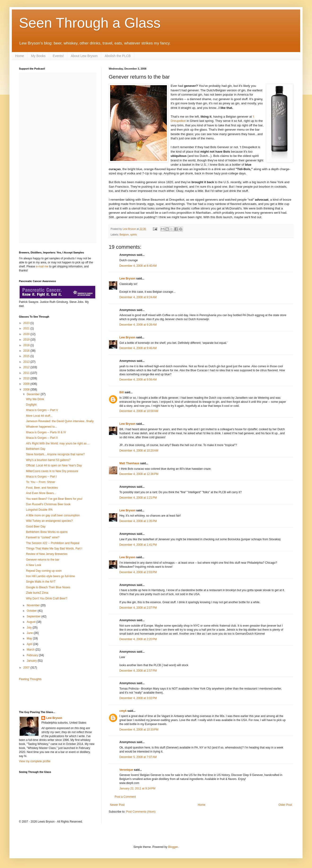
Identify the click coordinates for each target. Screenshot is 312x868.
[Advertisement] (47, 695)
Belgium (124, 235)
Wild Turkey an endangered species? (49, 521)
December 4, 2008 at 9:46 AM (138, 348)
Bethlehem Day (36, 449)
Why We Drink (35, 399)
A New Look (34, 565)
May (30, 638)
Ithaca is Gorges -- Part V (42, 410)
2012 (27, 367)
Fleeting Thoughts (30, 679)
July (30, 628)
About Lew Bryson (84, 56)
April (30, 644)
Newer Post (117, 805)
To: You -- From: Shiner (41, 482)
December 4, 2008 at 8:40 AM (138, 266)
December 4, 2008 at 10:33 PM (139, 730)
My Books (38, 56)
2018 (27, 345)
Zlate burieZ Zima (37, 593)
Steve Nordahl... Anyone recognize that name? (55, 454)
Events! (58, 56)
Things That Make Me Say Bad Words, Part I (54, 549)
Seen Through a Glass (90, 23)
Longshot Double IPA (39, 510)
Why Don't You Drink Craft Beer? (47, 598)
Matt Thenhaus (129, 463)
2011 (27, 373)
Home (19, 56)
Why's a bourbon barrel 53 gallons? (48, 460)
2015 (27, 356)
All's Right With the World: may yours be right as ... (58, 443)
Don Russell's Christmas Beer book (48, 504)
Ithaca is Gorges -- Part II (42, 438)
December (34, 394)
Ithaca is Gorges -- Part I (41, 477)
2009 (27, 384)
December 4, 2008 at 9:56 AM (138, 380)
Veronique (126, 770)
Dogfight (31, 405)
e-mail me (42, 266)
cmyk (123, 711)
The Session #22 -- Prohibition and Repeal (53, 543)
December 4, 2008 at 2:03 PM (138, 572)
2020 (27, 334)
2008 (27, 390)
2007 (27, 668)
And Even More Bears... (41, 493)
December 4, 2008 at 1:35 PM (138, 521)
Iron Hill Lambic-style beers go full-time (50, 576)
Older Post (285, 805)
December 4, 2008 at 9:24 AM (138, 297)
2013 (27, 362)
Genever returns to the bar (43, 560)
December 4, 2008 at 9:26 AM (138, 325)
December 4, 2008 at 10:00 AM (139, 411)
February (33, 655)
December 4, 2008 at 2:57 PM (138, 671)
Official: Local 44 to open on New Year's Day (54, 465)
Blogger (173, 847)
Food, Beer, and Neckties (42, 488)
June (30, 633)
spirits (134, 235)
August (32, 622)
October (32, 611)
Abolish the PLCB (118, 56)
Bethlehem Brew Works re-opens (47, 532)
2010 (27, 378)
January (32, 661)
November (34, 605)
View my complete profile (35, 761)
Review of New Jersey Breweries (47, 554)
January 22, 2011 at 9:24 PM (137, 788)
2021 (27, 328)
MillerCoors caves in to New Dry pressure (52, 471)
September (34, 616)
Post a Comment (125, 797)
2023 (27, 323)
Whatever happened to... (41, 427)
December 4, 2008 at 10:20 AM (139, 451)
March (31, 650)
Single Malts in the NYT (41, 582)
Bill (122, 392)
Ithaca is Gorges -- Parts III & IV (46, 432)
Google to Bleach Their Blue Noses (48, 587)
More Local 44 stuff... (39, 416)
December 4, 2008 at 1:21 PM (138, 498)
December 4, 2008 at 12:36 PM (139, 474)
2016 (27, 351)
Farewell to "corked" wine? (43, 537)
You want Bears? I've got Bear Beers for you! (54, 499)
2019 (27, 340)
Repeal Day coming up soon (44, 571)
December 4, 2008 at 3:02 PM (138, 698)
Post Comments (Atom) (141, 812)
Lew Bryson (127, 279)
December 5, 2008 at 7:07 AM (138, 757)
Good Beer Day (36, 527)
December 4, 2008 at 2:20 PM (138, 639)
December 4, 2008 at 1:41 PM (138, 545)
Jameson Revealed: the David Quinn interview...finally (60, 421)
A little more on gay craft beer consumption (53, 515)
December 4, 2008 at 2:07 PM (138, 608)
